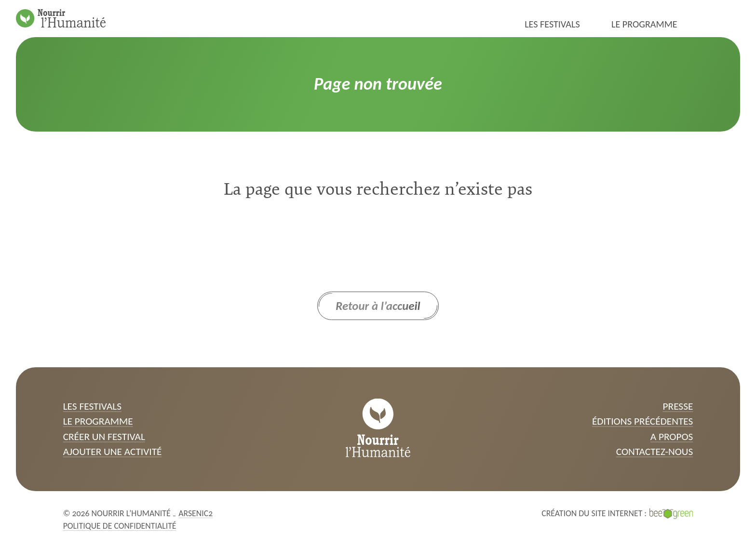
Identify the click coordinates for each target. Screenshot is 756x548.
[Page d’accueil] (61, 18)
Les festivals (552, 24)
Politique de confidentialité (120, 526)
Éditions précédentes (642, 421)
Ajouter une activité (113, 452)
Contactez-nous (655, 452)
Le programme (644, 24)
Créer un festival (104, 437)
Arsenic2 (196, 513)
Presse (678, 406)
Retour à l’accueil (378, 306)
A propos (672, 437)
